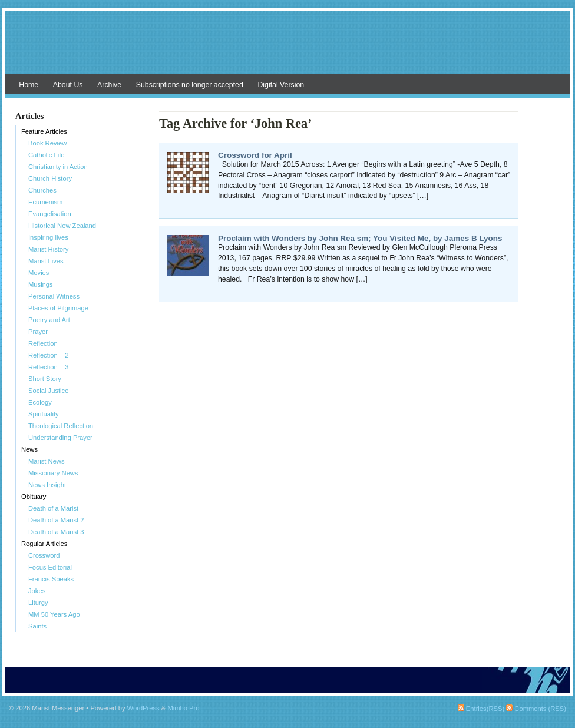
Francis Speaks (51, 579)
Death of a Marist (53, 508)
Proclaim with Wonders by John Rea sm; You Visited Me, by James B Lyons (360, 238)
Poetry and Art (49, 320)
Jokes (37, 591)
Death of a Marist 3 (56, 532)
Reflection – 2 (48, 355)
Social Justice (48, 391)
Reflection (43, 343)
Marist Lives (46, 261)
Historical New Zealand (62, 226)
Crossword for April (255, 155)
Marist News (47, 461)
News (29, 449)
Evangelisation (50, 214)
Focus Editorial (50, 567)
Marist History (48, 249)
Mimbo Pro (183, 708)
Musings (41, 284)
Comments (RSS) (536, 709)
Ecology (40, 402)
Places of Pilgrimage (58, 308)
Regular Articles (44, 544)
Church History (50, 178)
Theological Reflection (61, 426)
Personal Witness (54, 296)
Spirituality (44, 414)
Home (29, 85)
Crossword (44, 555)
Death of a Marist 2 (56, 520)
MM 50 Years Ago (54, 614)
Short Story (45, 379)
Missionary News (53, 473)
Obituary (34, 497)
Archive (109, 85)
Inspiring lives (48, 237)
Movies (39, 273)
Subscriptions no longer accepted (190, 85)
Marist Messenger (287, 48)
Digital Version (281, 85)
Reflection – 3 (48, 367)
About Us (68, 85)
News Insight (47, 485)
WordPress (143, 708)
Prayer (38, 332)
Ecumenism (45, 202)
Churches (42, 190)
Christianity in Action (58, 167)
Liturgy (38, 603)
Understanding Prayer (60, 438)
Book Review (47, 143)
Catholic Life (47, 155)
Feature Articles (44, 131)
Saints (37, 626)
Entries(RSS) (481, 709)
